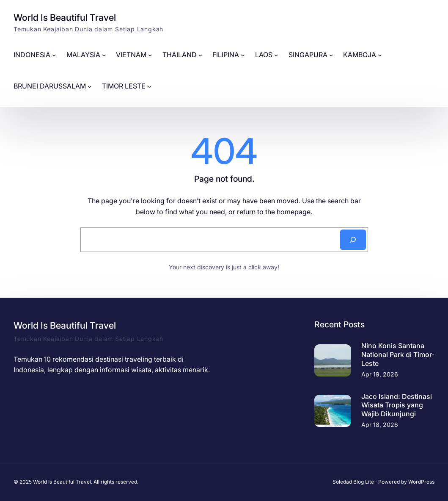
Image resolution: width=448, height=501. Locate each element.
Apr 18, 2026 (380, 425)
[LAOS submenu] (276, 55)
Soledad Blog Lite (353, 482)
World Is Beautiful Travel (65, 17)
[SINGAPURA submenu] (331, 55)
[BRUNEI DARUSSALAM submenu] (90, 86)
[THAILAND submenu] (201, 55)
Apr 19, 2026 (380, 374)
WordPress (421, 482)
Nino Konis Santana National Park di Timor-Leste (398, 354)
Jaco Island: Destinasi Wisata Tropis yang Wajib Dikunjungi (397, 405)
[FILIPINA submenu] (243, 55)
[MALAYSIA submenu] (104, 55)
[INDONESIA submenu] (54, 55)
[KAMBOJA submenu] (380, 55)
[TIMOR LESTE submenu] (149, 86)
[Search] (353, 240)
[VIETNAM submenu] (150, 55)
